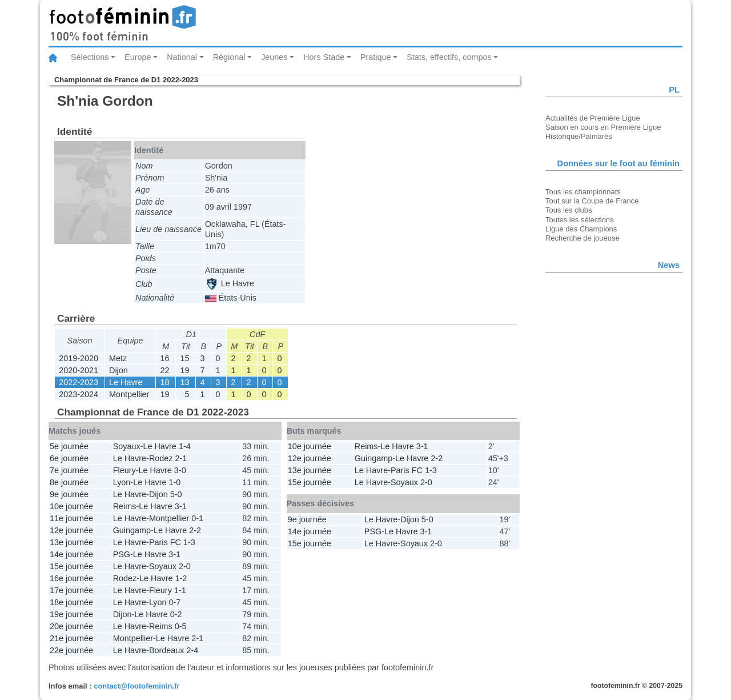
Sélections (90, 57)
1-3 (189, 542)
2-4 (192, 650)
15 (184, 358)
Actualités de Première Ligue (593, 118)
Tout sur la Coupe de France (592, 201)
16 (164, 358)
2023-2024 (79, 394)
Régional (229, 57)
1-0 (175, 482)
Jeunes (274, 57)
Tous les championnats (583, 192)
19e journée (71, 614)
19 (184, 370)
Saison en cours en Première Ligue (603, 127)
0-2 (176, 614)
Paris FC (165, 542)
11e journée (71, 518)
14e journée (71, 554)
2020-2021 (79, 370)
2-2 (195, 530)
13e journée (71, 542)
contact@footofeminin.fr (136, 686)
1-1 (180, 590)
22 (164, 370)
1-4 (185, 446)
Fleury (124, 470)
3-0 (180, 470)
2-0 (185, 566)
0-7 (175, 602)
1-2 (181, 578)
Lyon (122, 482)
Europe (138, 57)
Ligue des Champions (581, 229)
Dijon (119, 370)
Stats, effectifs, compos (449, 57)
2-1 (181, 458)
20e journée (71, 626)
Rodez (161, 458)
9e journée (69, 494)
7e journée (69, 470)
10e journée (71, 506)
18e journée (71, 602)
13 (184, 382)
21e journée (71, 638)
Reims (125, 506)
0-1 (197, 518)
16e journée (71, 578)
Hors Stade (324, 57)
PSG (122, 554)
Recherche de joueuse (583, 238)
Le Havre (230, 283)
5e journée (69, 446)
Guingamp (132, 530)
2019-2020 (79, 358)
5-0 (176, 494)
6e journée (69, 458)
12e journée (71, 530)
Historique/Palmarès (579, 136)
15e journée (71, 566)
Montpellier (129, 394)
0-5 (181, 626)
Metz (118, 358)
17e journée (71, 590)
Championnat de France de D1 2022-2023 (126, 80)
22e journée (71, 650)
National (182, 57)
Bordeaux (167, 650)
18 (164, 382)
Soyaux (127, 446)
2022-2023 (79, 382)
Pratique (376, 57)
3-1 (181, 506)
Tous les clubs (569, 210)
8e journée (69, 482)
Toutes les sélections (580, 220)
